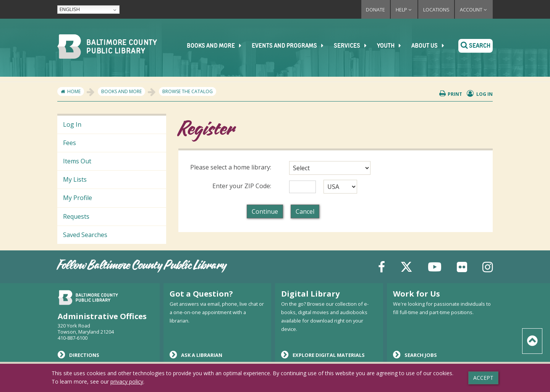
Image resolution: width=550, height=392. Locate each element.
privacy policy (127, 382)
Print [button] (451, 94)
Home (74, 91)
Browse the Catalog (188, 91)
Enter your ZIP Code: (242, 186)
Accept (483, 378)
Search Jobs (415, 355)
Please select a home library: (231, 167)
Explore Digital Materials (323, 355)
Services (353, 46)
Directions (78, 355)
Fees (70, 143)
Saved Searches (85, 235)
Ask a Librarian (196, 355)
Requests (76, 216)
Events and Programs (290, 46)
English (70, 9)
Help (404, 10)
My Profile (78, 198)
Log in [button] (480, 94)
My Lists (75, 179)
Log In (72, 124)
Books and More (217, 46)
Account (474, 10)
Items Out (77, 161)
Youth (392, 46)
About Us (431, 46)
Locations (436, 10)
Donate (375, 10)
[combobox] (330, 168)
